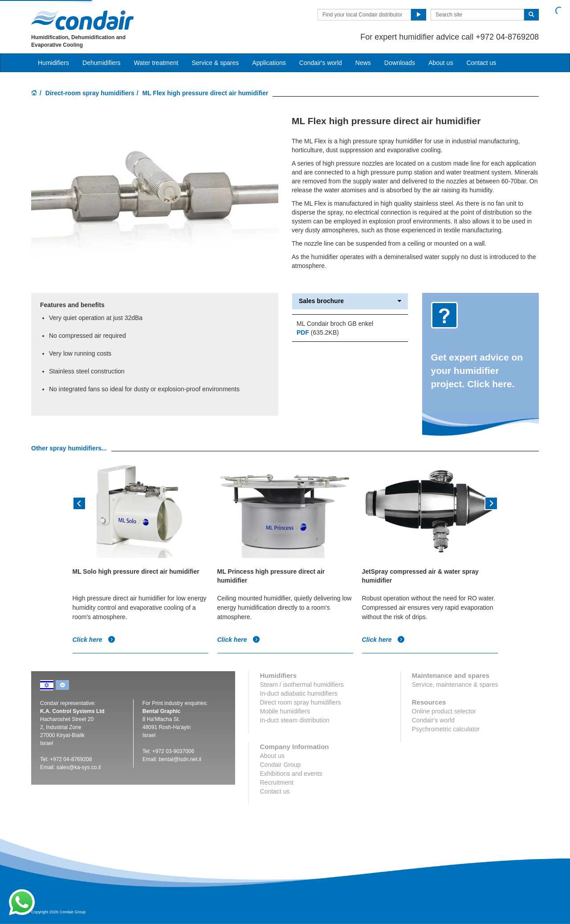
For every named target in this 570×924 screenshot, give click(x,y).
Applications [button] (269, 63)
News (363, 63)
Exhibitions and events (291, 774)
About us (441, 63)
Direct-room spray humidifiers (90, 93)
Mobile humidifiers (285, 711)
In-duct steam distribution (295, 720)
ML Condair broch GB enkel (335, 324)
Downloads (400, 63)
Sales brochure (350, 301)
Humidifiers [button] (53, 63)
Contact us (481, 63)
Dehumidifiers (102, 63)
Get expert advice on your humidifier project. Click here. (477, 371)
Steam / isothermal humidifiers (302, 685)
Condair (82, 20)
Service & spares (215, 63)
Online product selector (444, 711)
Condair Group (281, 765)
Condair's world (321, 63)
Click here (94, 640)
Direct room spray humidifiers (301, 702)
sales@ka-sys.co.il (79, 767)
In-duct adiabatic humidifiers (299, 693)
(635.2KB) (318, 332)
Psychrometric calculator (446, 729)
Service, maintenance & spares (455, 685)
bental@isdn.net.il (180, 759)
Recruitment (277, 782)
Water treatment (156, 63)
